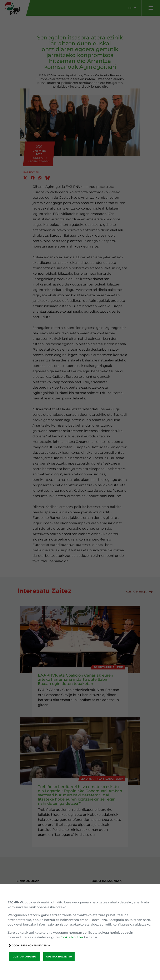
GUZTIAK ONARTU (24, 957)
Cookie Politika (71, 937)
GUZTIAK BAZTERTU (59, 957)
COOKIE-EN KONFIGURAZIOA (29, 945)
